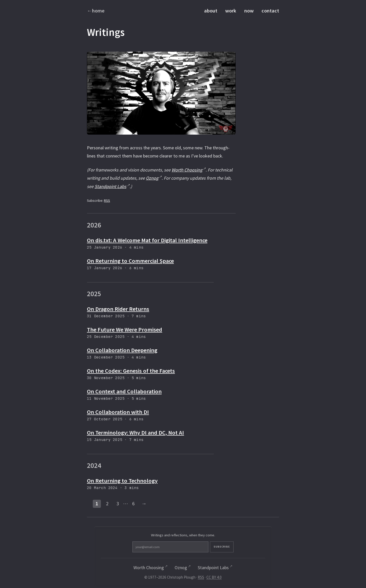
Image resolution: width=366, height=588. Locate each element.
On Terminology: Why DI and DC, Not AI (135, 433)
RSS (107, 200)
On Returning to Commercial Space (130, 261)
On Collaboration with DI (118, 412)
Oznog (152, 178)
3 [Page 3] (118, 504)
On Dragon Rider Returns (118, 309)
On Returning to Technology (122, 481)
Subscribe (205, 547)
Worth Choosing (187, 170)
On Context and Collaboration (124, 391)
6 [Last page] (133, 504)
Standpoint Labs (110, 186)
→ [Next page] (144, 504)
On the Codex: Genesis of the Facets (131, 371)
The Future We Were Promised (125, 329)
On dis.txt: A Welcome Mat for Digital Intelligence (147, 240)
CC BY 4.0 (214, 578)
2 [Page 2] (107, 504)
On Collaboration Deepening (122, 350)
